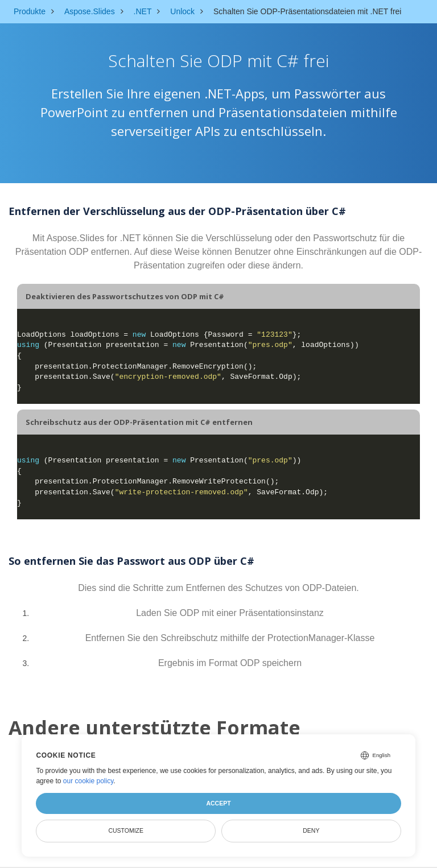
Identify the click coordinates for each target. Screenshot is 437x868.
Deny (311, 830)
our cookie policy (88, 781)
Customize (126, 830)
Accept (218, 803)
